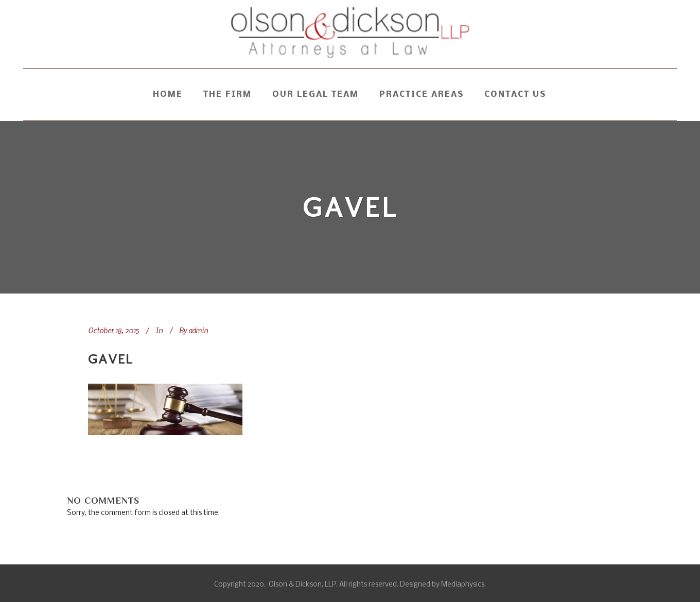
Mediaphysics (463, 585)
